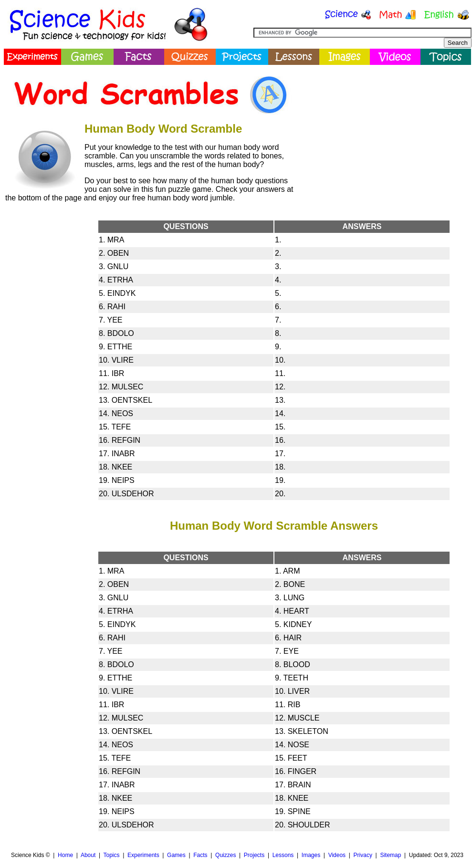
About (88, 855)
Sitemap (390, 855)
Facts (200, 855)
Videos (337, 855)
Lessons (283, 855)
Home (65, 855)
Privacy (363, 855)
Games (176, 855)
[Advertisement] (43, 362)
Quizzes (226, 855)
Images (311, 855)
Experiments (143, 855)
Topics (111, 855)
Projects (254, 855)
